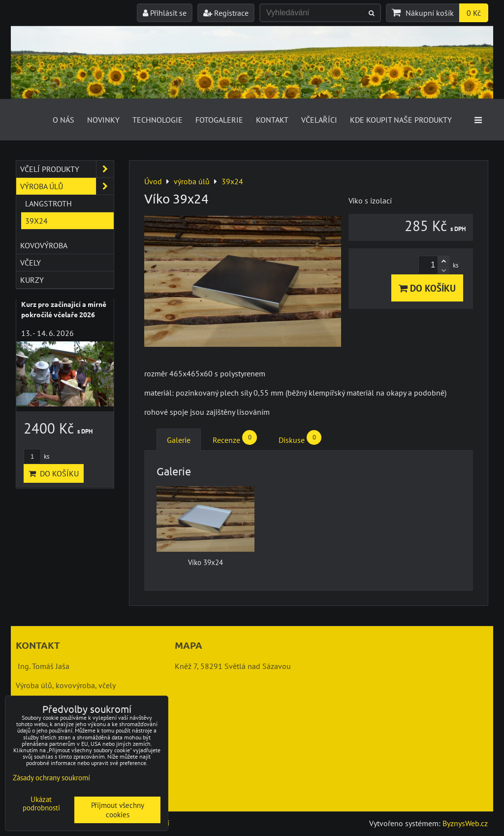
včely (31, 263)
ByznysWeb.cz (465, 823)
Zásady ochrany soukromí (51, 778)
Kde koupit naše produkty (401, 120)
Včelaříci (319, 120)
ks (36, 456)
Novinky (103, 120)
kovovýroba (44, 245)
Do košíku (427, 288)
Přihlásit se (165, 13)
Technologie (157, 120)
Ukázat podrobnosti (41, 804)
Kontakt (272, 120)
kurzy (32, 280)
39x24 (36, 221)
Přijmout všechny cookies (118, 810)
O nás (63, 120)
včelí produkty (67, 169)
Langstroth (48, 203)
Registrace (226, 13)
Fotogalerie (219, 120)
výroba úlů (67, 186)
